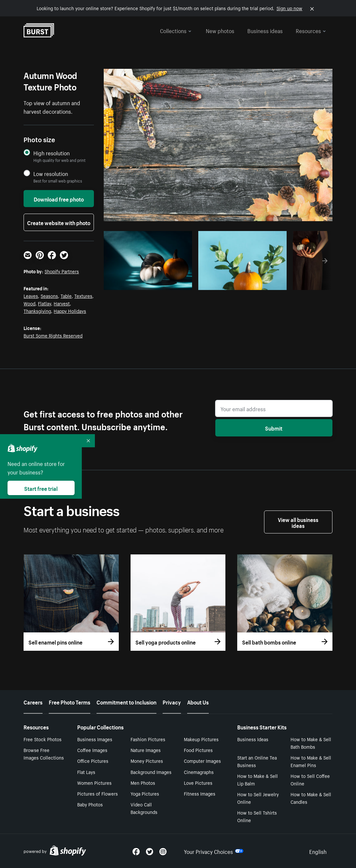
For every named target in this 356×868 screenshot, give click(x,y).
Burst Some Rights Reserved (53, 335)
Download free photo (59, 199)
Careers (33, 702)
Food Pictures (198, 750)
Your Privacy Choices (214, 851)
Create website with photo (59, 222)
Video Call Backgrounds (144, 808)
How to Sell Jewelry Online (258, 798)
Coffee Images (92, 750)
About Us (198, 702)
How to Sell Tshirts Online (257, 816)
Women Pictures (94, 782)
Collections (176, 30)
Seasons (49, 296)
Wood (29, 303)
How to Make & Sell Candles (311, 798)
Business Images (95, 739)
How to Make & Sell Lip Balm (258, 779)
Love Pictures (198, 782)
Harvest (62, 303)
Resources (311, 30)
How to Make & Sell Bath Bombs (311, 743)
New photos (220, 30)
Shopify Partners (62, 271)
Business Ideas (253, 739)
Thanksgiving (37, 311)
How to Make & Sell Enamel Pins (311, 761)
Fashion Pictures (148, 739)
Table (66, 296)
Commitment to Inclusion (126, 702)
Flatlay (44, 303)
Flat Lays (86, 772)
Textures (83, 296)
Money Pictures (147, 761)
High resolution (52, 153)
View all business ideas (298, 522)
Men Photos (143, 782)
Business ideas (265, 30)
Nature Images (146, 750)
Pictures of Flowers (98, 793)
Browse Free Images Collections (44, 753)
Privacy (172, 702)
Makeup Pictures (201, 739)
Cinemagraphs (199, 772)
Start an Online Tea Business (257, 761)
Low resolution (51, 174)
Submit (274, 428)
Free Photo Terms (70, 702)
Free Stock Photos (43, 739)
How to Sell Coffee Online (310, 779)
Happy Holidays (70, 311)
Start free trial (41, 488)
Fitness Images (200, 793)
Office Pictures (93, 761)
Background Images (151, 772)
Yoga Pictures (145, 793)
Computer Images (202, 761)
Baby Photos (90, 804)
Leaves (31, 296)
